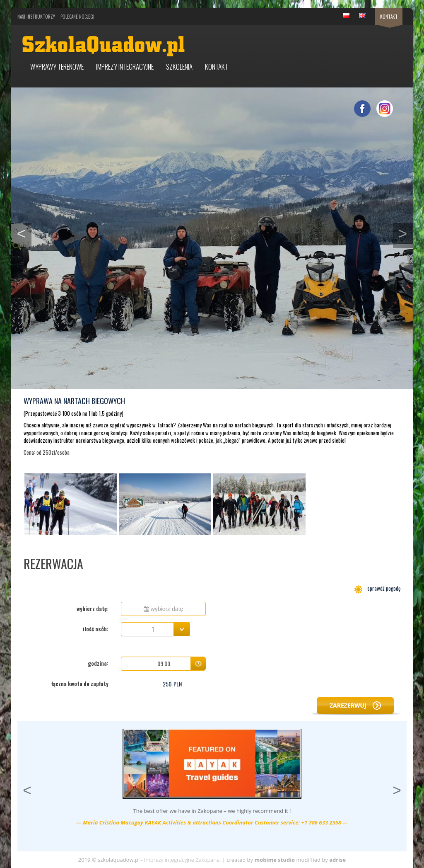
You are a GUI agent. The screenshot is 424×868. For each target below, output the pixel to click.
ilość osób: (96, 629)
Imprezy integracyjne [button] (125, 67)
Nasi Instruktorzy (36, 17)
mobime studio (275, 860)
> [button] (406, 233)
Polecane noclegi (77, 17)
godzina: (98, 663)
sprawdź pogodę (377, 588)
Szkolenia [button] (179, 67)
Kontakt (389, 17)
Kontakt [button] (217, 67)
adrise (337, 860)
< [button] (24, 233)
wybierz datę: (93, 609)
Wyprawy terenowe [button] (57, 67)
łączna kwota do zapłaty (80, 684)
